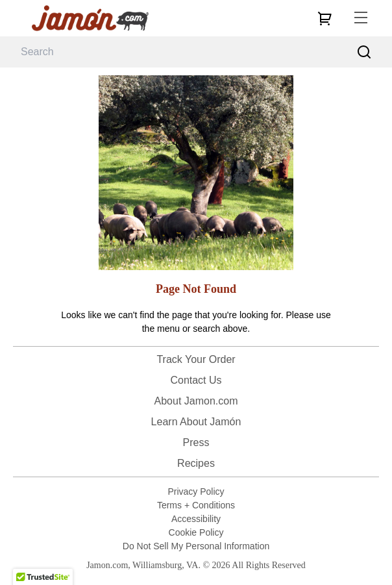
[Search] (364, 52)
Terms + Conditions (196, 505)
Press (196, 442)
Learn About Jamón (196, 422)
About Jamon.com (196, 401)
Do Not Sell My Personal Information (196, 546)
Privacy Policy (196, 492)
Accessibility (196, 519)
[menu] (361, 18)
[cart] (325, 18)
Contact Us (196, 380)
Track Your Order (196, 359)
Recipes (196, 463)
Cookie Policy (196, 532)
